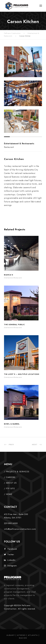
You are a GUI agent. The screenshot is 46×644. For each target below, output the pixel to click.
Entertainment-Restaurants (13, 278)
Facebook (11, 549)
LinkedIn (10, 560)
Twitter (9, 554)
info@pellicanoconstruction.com (20, 529)
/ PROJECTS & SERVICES (17, 472)
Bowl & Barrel (12, 424)
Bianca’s (9, 275)
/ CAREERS (10, 477)
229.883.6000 (11, 523)
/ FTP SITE (9, 489)
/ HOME (8, 494)
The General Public (14, 325)
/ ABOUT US (10, 483)
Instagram (10, 566)
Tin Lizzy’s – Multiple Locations (22, 374)
